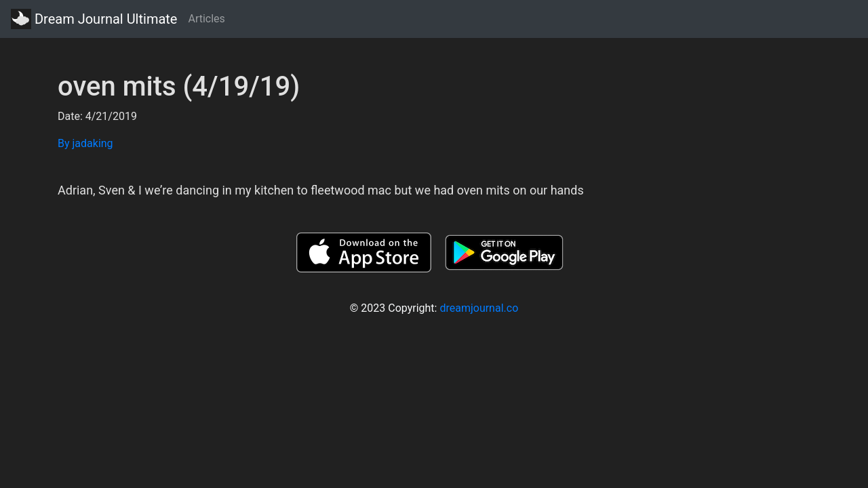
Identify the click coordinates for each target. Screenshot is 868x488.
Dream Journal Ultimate (94, 19)
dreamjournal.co (479, 308)
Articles (206, 19)
